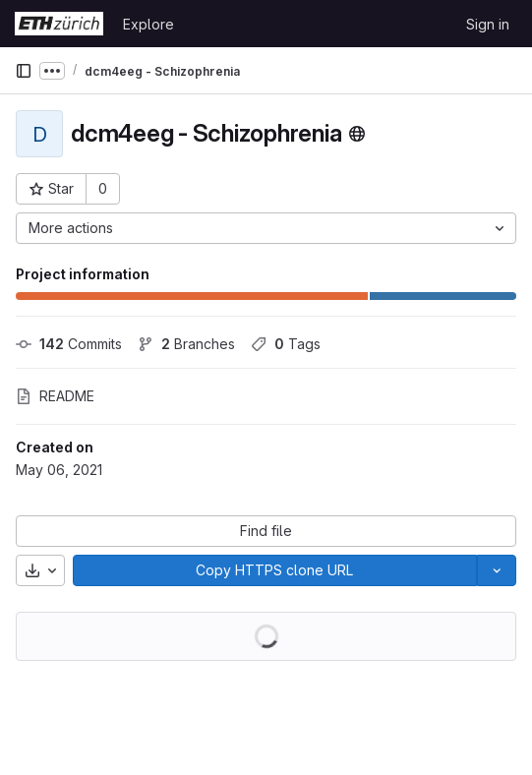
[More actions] (266, 228)
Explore (148, 24)
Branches (186, 344)
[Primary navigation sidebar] (24, 71)
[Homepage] (59, 24)
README (55, 396)
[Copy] (275, 570)
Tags (286, 344)
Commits (69, 344)
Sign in (488, 24)
